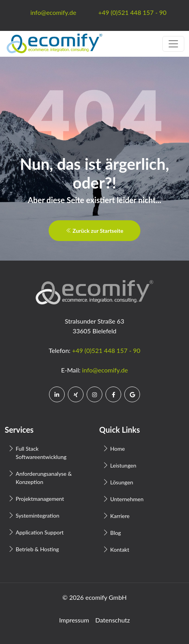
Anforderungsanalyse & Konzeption (44, 478)
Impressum (74, 620)
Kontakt (120, 550)
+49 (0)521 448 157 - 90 (106, 350)
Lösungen (122, 482)
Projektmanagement (40, 499)
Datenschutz (113, 620)
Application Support (40, 532)
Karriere (120, 516)
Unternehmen (127, 499)
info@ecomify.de (105, 370)
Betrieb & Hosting (37, 549)
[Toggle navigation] (173, 44)
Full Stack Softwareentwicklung (41, 453)
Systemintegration (37, 515)
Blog (115, 533)
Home (117, 449)
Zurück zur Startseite (95, 231)
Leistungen (123, 465)
